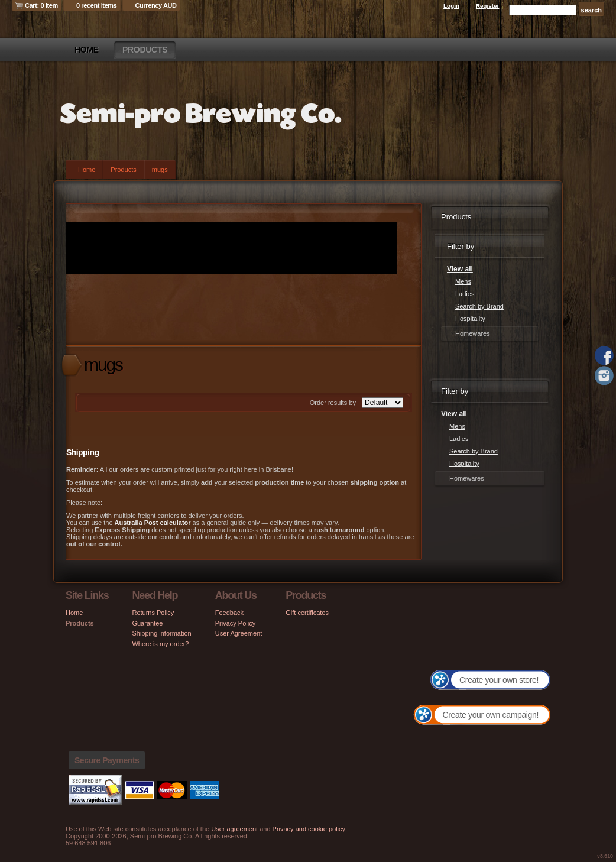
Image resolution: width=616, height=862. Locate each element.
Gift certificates (307, 613)
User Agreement (239, 633)
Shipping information (161, 633)
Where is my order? (160, 644)
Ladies (465, 294)
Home (87, 50)
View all (460, 269)
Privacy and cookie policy (309, 829)
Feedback (229, 613)
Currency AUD (156, 5)
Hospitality (470, 319)
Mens (463, 281)
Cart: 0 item (41, 5)
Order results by (333, 403)
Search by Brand (479, 306)
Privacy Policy (235, 623)
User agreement (234, 829)
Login (451, 6)
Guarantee (147, 623)
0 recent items (97, 5)
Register (488, 6)
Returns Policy (153, 613)
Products (145, 50)
